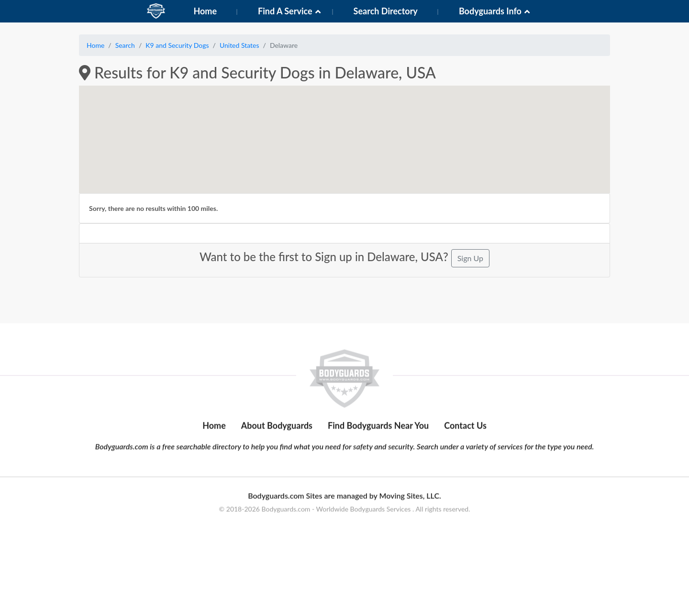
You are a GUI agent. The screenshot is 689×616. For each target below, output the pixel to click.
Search (125, 45)
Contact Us (465, 469)
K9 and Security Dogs (177, 45)
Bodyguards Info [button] (490, 11)
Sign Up (470, 258)
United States (239, 45)
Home (205, 11)
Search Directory (386, 11)
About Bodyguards (277, 469)
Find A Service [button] (285, 11)
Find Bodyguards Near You (378, 469)
